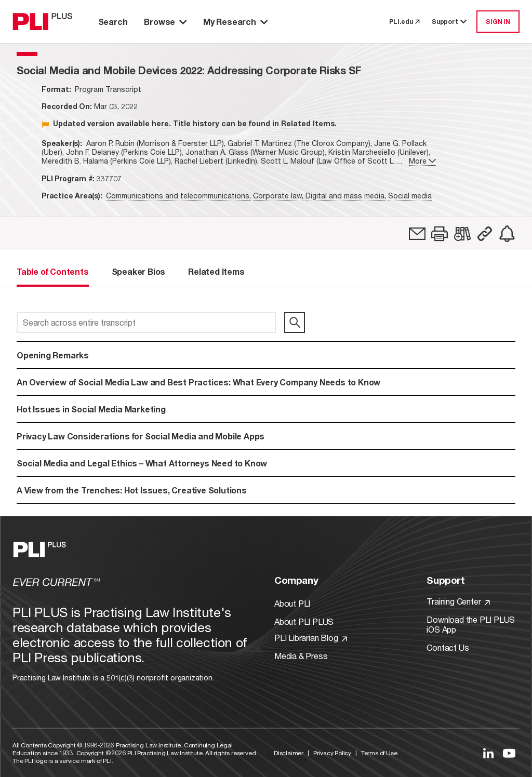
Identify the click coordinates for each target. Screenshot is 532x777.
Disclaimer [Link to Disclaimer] (289, 753)
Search (113, 22)
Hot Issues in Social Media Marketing (91, 409)
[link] (417, 234)
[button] (440, 234)
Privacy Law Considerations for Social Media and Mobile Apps (141, 436)
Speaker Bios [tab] (139, 271)
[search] (295, 323)
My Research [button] (235, 22)
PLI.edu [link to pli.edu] (404, 22)
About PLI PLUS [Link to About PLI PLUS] (304, 621)
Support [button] (450, 22)
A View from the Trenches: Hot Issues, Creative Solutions (132, 490)
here (160, 123)
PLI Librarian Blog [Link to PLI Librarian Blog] (311, 638)
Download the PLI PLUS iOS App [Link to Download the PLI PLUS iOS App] (471, 624)
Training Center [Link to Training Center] (458, 601)
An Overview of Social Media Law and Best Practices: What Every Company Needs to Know (198, 382)
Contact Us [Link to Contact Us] (448, 647)
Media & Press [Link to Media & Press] (301, 656)
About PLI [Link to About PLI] (292, 603)
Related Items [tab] (216, 271)
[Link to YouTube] (509, 753)
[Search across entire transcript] (146, 323)
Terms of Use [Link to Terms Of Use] (379, 753)
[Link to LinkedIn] (488, 753)
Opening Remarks (53, 355)
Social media (410, 196)
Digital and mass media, (346, 196)
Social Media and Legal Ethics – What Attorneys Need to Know (142, 463)
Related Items (308, 123)
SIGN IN (498, 22)
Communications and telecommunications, (178, 196)
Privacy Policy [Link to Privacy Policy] (332, 753)
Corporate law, (278, 196)
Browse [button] (165, 22)
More (422, 161)
